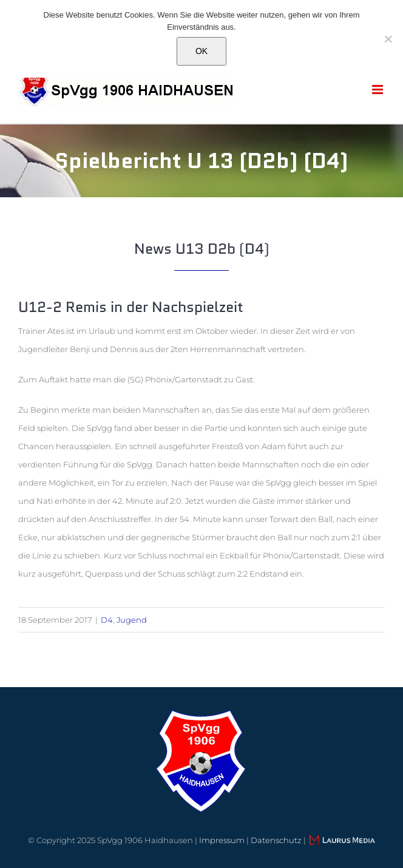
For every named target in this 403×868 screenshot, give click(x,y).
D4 (107, 620)
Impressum (222, 840)
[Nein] (388, 39)
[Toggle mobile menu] (378, 90)
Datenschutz (276, 840)
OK (201, 51)
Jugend (132, 620)
